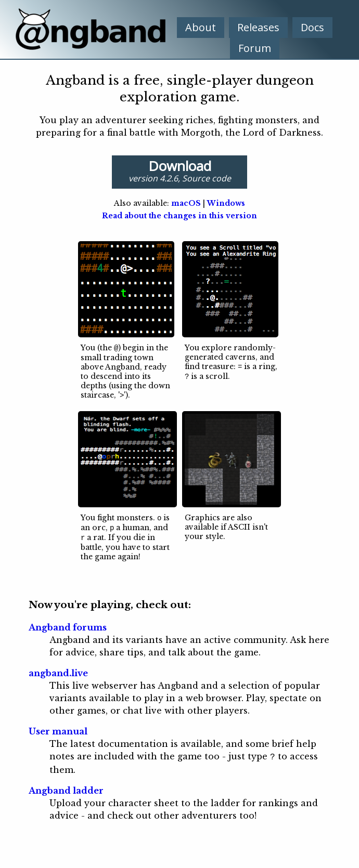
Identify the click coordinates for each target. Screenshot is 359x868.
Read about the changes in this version (179, 216)
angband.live (58, 670)
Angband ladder (66, 787)
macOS (186, 203)
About (201, 27)
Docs (312, 27)
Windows (226, 203)
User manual (58, 729)
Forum (255, 48)
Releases (258, 27)
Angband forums (68, 625)
